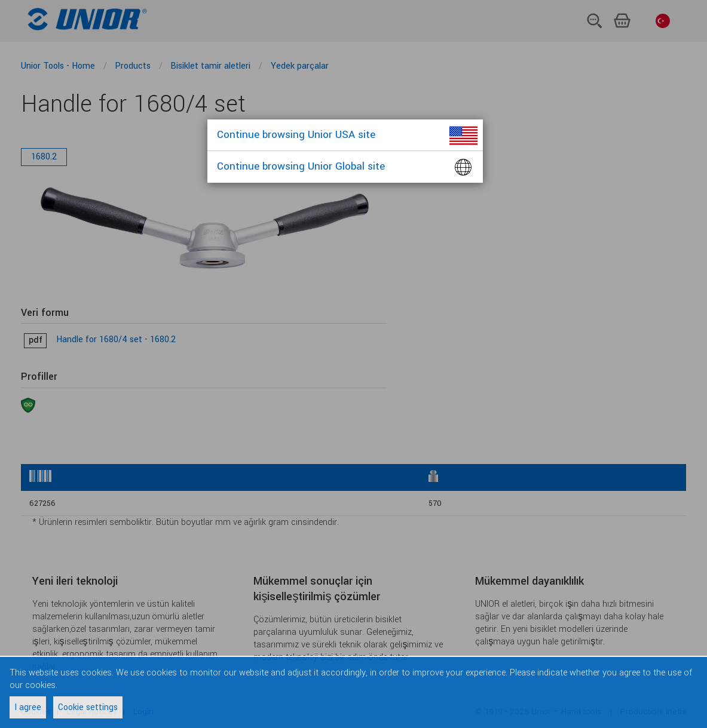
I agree (28, 707)
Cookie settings (88, 707)
